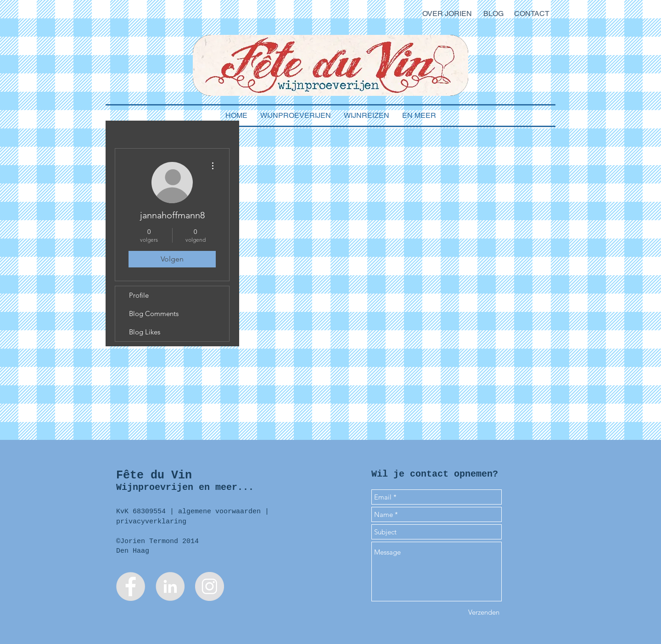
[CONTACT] (532, 14)
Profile (139, 295)
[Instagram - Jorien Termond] (210, 586)
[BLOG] (493, 14)
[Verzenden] (484, 612)
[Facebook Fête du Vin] (131, 586)
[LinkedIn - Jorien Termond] (170, 586)
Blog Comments (154, 314)
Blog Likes (145, 332)
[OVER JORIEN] (447, 14)
